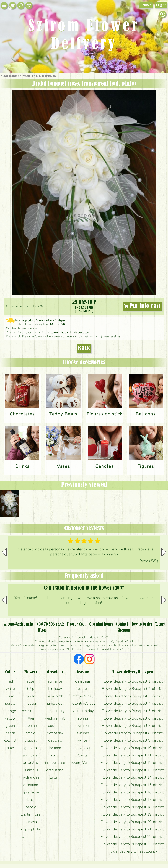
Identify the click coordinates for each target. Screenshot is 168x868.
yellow (10, 718)
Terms (160, 624)
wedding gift (55, 718)
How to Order (141, 624)
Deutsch (146, 5)
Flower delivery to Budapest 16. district (132, 792)
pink (10, 696)
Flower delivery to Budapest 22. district (132, 837)
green (10, 726)
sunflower (31, 755)
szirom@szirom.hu (19, 624)
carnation (31, 785)
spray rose (31, 792)
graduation (55, 770)
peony (31, 807)
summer (83, 726)
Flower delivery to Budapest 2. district (132, 689)
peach (10, 733)
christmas (83, 681)
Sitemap (124, 630)
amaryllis (31, 763)
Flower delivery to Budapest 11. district (132, 755)
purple (10, 703)
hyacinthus (31, 711)
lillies (31, 718)
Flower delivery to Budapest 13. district (132, 770)
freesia (31, 703)
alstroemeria (31, 726)
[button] (164, 552)
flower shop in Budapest (67, 332)
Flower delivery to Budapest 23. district (132, 844)
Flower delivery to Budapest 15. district (132, 785)
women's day (83, 711)
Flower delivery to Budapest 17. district (132, 800)
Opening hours (101, 624)
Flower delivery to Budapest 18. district (132, 807)
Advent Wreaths (83, 763)
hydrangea (31, 777)
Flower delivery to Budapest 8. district (132, 733)
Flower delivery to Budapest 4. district (132, 703)
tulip (31, 689)
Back (84, 348)
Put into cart (143, 306)
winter (83, 740)
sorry (55, 755)
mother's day (83, 696)
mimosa (31, 822)
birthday (55, 689)
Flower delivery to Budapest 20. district (132, 822)
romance (55, 681)
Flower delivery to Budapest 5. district (132, 711)
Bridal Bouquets (46, 76)
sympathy (55, 733)
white (10, 689)
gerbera (31, 748)
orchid (31, 733)
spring (83, 718)
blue (10, 748)
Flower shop (77, 624)
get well (55, 740)
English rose (31, 814)
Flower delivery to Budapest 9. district (132, 740)
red (10, 681)
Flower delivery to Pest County (132, 851)
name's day (55, 703)
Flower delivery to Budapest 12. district (132, 763)
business (55, 726)
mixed (31, 696)
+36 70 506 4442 (50, 624)
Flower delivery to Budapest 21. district (132, 829)
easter (83, 689)
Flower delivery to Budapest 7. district (132, 726)
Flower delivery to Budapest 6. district (132, 718)
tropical (31, 740)
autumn (83, 733)
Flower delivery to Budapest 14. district (132, 777)
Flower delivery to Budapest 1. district (132, 681)
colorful (10, 740)
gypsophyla (31, 829)
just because (55, 763)
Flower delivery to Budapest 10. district (132, 748)
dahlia (31, 800)
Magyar (161, 5)
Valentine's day (83, 703)
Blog (42, 630)
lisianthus (31, 770)
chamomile (31, 837)
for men (55, 748)
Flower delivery (10, 76)
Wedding (28, 76)
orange (10, 711)
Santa (83, 755)
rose (31, 681)
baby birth (55, 696)
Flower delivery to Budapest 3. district (132, 696)
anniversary (55, 711)
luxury (55, 777)
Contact (122, 624)
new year (83, 748)
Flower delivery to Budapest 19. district (132, 814)
